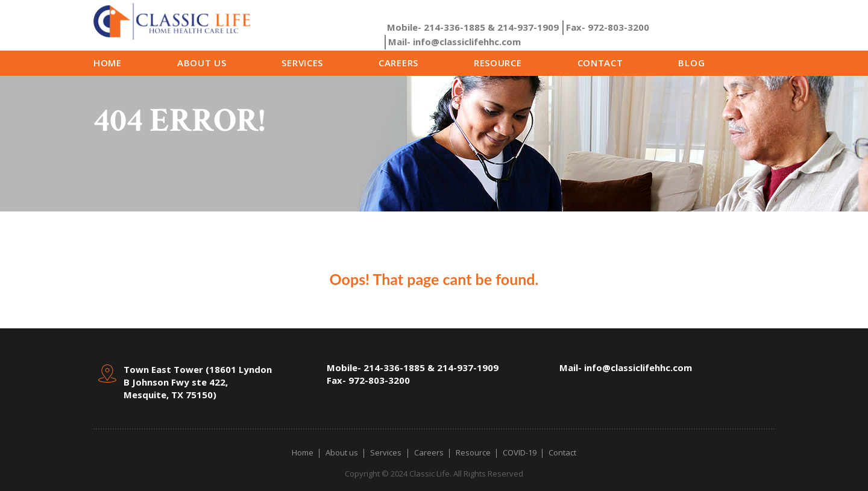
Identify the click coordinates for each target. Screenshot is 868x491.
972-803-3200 (608, 27)
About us (202, 63)
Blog (691, 63)
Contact (600, 63)
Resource (498, 63)
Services (302, 63)
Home (108, 63)
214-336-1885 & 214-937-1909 (473, 27)
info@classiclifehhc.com (454, 42)
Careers (398, 63)
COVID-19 (520, 452)
